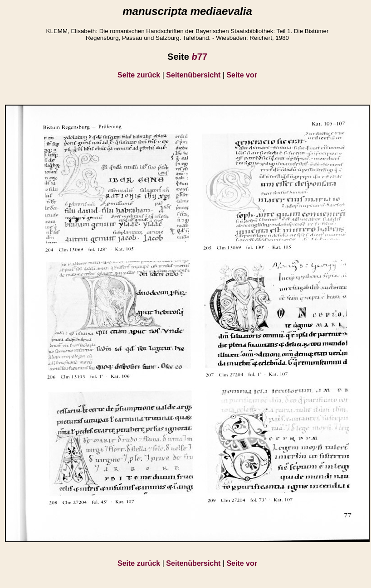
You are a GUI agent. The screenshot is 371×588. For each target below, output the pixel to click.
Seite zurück (139, 75)
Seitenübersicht (193, 75)
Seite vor (242, 75)
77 (199, 57)
